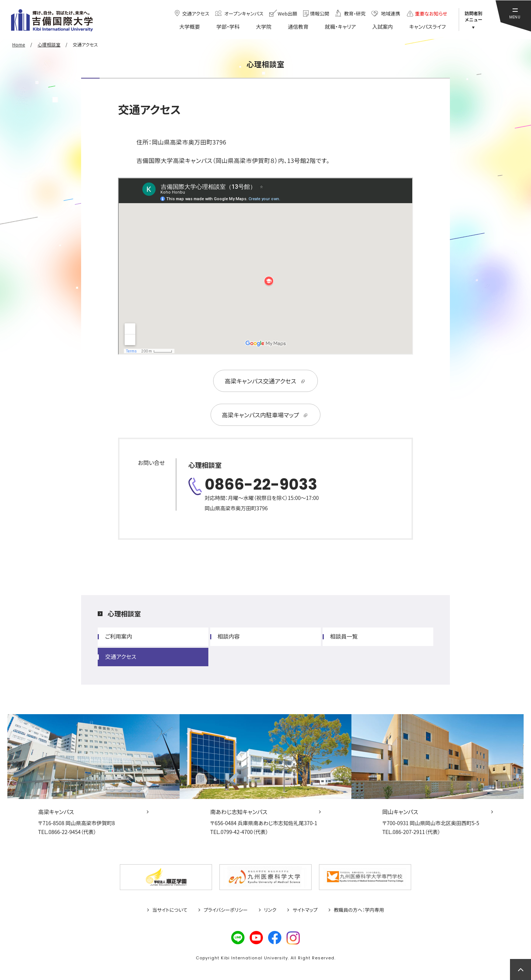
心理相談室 (124, 614)
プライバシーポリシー (226, 910)
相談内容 (229, 636)
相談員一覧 (344, 636)
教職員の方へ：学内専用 (359, 910)
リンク (270, 910)
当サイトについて (170, 910)
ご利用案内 (119, 636)
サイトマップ (305, 910)
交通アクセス (121, 656)
